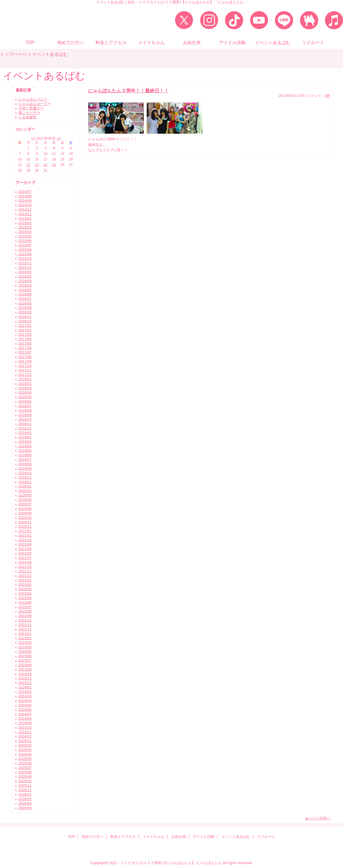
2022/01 (25, 580)
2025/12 (25, 790)
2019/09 (25, 468)
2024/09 (25, 723)
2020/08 (25, 509)
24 (45, 165)
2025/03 (25, 750)
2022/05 (25, 598)
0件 (328, 96)
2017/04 (25, 339)
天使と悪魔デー (31, 108)
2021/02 (25, 535)
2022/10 (25, 620)
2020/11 (25, 522)
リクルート (266, 837)
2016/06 (25, 294)
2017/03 (25, 335)
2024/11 (25, 732)
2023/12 (25, 683)
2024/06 (25, 710)
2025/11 (25, 786)
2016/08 (25, 303)
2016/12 (25, 321)
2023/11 (25, 678)
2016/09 (25, 308)
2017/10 (25, 366)
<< (33, 138)
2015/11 (25, 263)
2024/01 (25, 687)
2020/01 (25, 486)
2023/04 (25, 647)
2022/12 (25, 629)
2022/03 (25, 589)
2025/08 (25, 772)
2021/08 (25, 562)
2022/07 (25, 607)
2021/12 (25, 576)
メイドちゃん (154, 837)
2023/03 (25, 643)
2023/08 (25, 665)
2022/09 (25, 616)
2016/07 (25, 299)
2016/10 (25, 312)
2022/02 (25, 585)
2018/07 (25, 406)
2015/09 (25, 254)
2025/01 (25, 741)
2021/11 (25, 571)
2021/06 (25, 553)
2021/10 (25, 567)
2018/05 (25, 397)
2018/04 (25, 393)
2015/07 (25, 245)
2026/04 (25, 808)
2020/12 (25, 527)
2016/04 (25, 285)
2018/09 (25, 415)
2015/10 (25, 259)
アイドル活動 (204, 837)
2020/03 (25, 495)
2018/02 (25, 384)
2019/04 (25, 446)
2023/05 (25, 652)
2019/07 (25, 460)
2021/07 (25, 558)
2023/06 (25, 656)
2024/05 (25, 705)
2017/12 (25, 375)
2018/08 (25, 410)
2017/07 (25, 352)
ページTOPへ (320, 818)
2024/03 (25, 696)
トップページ (13, 54)
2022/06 (25, 602)
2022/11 (25, 625)
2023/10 (25, 674)
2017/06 (25, 348)
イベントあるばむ (236, 837)
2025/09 (25, 777)
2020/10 (25, 518)
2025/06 (25, 763)
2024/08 (25, 719)
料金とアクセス (123, 837)
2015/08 (25, 250)
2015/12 (25, 268)
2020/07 (25, 504)
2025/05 (25, 759)
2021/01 (25, 531)
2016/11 (25, 317)
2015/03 (25, 227)
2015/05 (25, 236)
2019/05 (25, 451)
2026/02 (25, 799)
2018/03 (25, 388)
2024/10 (25, 727)
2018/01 (25, 379)
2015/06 (25, 241)
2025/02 (25, 745)
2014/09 (25, 201)
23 (37, 165)
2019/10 (25, 473)
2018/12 (25, 428)
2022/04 (25, 594)
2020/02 (25, 491)
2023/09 (25, 669)
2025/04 (25, 754)
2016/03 (25, 281)
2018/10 (25, 419)
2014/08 (25, 196)
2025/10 (25, 781)
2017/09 (25, 361)
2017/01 (25, 326)
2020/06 (25, 500)
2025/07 (25, 768)
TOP (30, 42)
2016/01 (25, 272)
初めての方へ (93, 837)
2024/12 (25, 736)
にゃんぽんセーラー (35, 104)
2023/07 (25, 660)
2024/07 (25, 714)
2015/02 (25, 223)
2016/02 (25, 276)
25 (54, 165)
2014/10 (25, 205)
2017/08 (25, 357)
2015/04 (25, 232)
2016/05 (25, 290)
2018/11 (25, 424)
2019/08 (25, 464)
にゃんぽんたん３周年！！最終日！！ (128, 91)
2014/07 (25, 192)
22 (28, 165)
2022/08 (25, 611)
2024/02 (25, 692)
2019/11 (25, 477)
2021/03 (25, 540)
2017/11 (25, 370)
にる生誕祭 (27, 117)
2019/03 (25, 442)
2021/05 (25, 549)
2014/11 (25, 209)
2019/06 (25, 455)
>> (59, 138)
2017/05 (25, 343)
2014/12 (25, 214)
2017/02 (25, 330)
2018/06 (25, 401)
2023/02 (25, 638)
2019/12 (25, 482)
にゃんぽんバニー (33, 99)
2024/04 (25, 701)
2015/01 (25, 218)
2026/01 (25, 794)
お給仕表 (179, 837)
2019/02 (25, 437)
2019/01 (25, 433)
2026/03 (25, 803)
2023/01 (25, 634)
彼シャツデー (29, 113)
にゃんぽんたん (209, 863)
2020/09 (25, 513)
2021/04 (25, 544)
